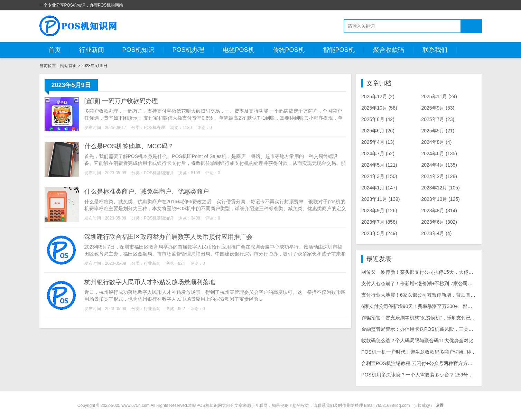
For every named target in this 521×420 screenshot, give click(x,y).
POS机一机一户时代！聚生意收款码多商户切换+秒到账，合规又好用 (436, 352)
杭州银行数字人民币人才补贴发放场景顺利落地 (150, 282)
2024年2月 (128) (439, 176)
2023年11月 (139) (380, 199)
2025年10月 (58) (379, 108)
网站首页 (68, 66)
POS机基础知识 (159, 173)
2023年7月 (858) (379, 222)
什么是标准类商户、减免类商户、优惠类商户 (147, 192)
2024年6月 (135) (439, 153)
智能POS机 (339, 50)
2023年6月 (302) (439, 222)
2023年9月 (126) (379, 211)
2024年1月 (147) (379, 188)
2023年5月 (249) (379, 233)
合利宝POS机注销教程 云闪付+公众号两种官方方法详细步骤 (427, 363)
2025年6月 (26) (378, 131)
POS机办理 (188, 50)
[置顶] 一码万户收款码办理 (121, 101)
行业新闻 (92, 50)
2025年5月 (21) (438, 131)
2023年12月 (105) (440, 188)
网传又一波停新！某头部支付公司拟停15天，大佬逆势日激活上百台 (434, 272)
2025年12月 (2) (378, 96)
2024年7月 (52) (378, 153)
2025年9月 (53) (438, 108)
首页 (55, 50)
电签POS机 (239, 50)
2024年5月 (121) (379, 165)
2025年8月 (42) (378, 119)
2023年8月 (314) (439, 211)
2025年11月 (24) (439, 96)
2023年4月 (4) (436, 233)
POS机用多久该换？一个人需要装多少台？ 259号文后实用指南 (429, 375)
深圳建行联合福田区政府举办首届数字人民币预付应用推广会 (168, 237)
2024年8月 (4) (436, 142)
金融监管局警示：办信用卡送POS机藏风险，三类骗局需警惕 (427, 329)
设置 (439, 405)
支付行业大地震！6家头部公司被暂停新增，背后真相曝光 (423, 295)
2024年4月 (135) (439, 165)
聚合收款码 (389, 50)
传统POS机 (289, 50)
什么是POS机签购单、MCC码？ (129, 146)
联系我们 (435, 50)
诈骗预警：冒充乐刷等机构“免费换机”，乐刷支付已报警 (421, 318)
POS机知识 (138, 50)
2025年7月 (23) (438, 119)
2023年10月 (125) (440, 199)
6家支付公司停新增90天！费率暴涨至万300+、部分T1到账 (424, 306)
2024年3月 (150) (379, 176)
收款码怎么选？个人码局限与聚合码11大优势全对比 (417, 340)
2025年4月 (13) (378, 142)
